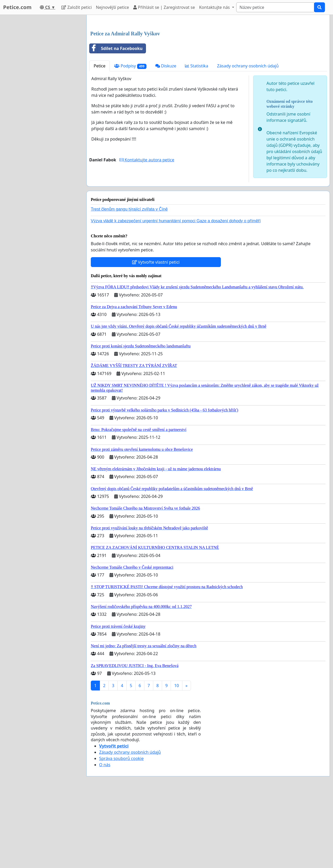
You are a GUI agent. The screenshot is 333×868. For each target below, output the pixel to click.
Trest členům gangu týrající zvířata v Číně (129, 282)
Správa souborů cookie (121, 831)
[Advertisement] (208, 60)
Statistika (197, 139)
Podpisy (130, 139)
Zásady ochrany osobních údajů (248, 139)
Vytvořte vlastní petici (156, 335)
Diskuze (166, 139)
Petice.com (17, 7)
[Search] (275, 7)
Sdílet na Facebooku (116, 121)
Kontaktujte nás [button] (215, 7)
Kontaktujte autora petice (147, 233)
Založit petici (76, 7)
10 (176, 758)
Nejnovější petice (113, 7)
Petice (100, 139)
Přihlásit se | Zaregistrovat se (164, 7)
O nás (105, 838)
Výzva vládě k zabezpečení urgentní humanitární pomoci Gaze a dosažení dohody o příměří (176, 294)
